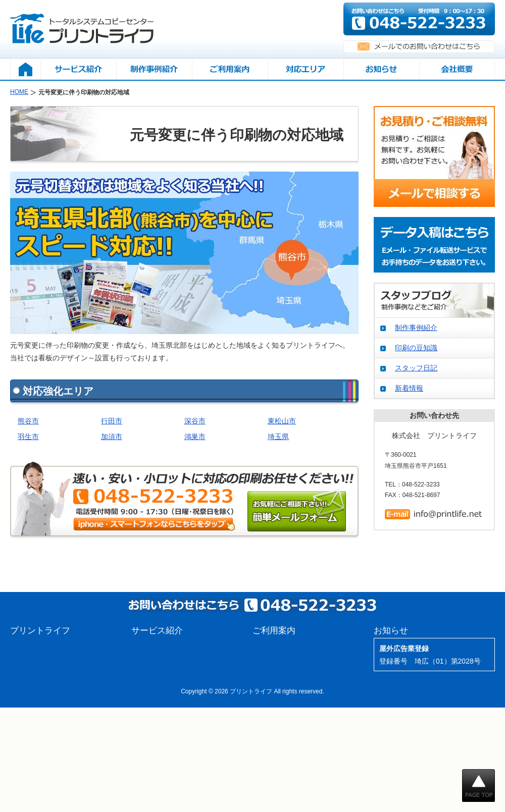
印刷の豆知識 (416, 348)
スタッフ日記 (416, 368)
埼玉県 (278, 437)
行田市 (112, 421)
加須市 (112, 437)
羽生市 (28, 437)
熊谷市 (28, 421)
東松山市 (282, 421)
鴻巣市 (195, 437)
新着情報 (409, 388)
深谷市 (195, 421)
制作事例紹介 (416, 328)
